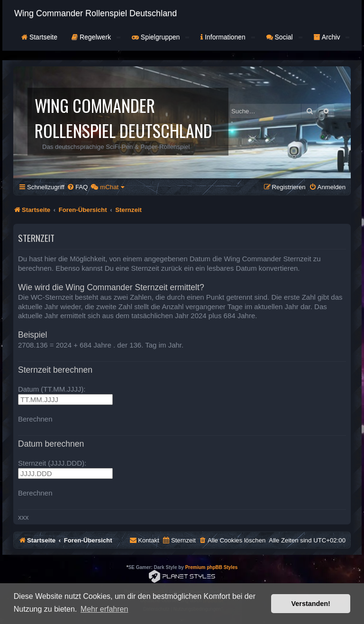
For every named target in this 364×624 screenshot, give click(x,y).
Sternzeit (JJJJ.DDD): (52, 463)
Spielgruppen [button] (160, 37)
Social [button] (284, 37)
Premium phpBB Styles (212, 567)
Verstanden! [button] (311, 604)
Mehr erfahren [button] (105, 609)
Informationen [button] (227, 37)
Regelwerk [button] (96, 37)
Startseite (39, 37)
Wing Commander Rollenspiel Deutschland (96, 13)
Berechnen (35, 419)
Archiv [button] (332, 37)
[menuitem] (77, 187)
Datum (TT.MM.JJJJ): (52, 389)
